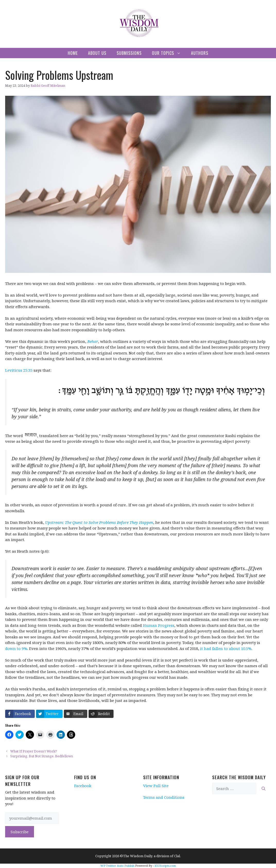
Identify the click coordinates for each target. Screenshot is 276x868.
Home (73, 53)
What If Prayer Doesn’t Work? (34, 751)
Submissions (129, 53)
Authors (200, 53)
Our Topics (169, 53)
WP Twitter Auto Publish (117, 866)
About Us (97, 53)
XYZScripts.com (165, 866)
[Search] (264, 789)
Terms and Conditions (164, 797)
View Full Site (156, 786)
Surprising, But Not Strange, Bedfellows (42, 756)
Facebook (83, 786)
